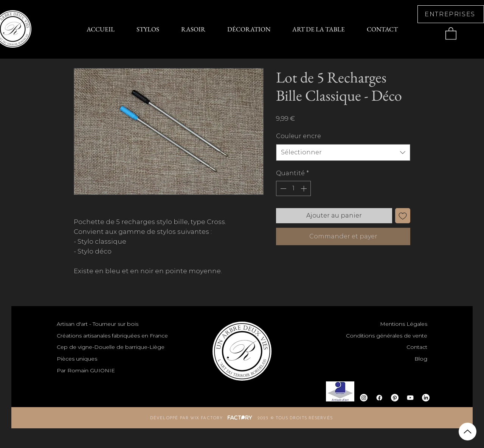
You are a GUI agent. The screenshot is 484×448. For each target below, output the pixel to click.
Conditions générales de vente (387, 336)
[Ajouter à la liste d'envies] (403, 216)
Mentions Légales (404, 324)
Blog (421, 359)
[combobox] (343, 152)
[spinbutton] (293, 188)
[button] (451, 33)
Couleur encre (299, 136)
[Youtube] (410, 398)
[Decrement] (282, 188)
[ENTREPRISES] (451, 14)
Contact (417, 347)
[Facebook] (379, 398)
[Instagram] (364, 398)
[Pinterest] (395, 398)
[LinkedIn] (426, 398)
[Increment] (304, 188)
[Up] (468, 432)
